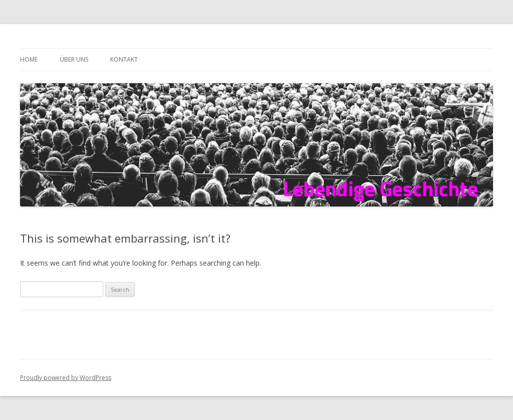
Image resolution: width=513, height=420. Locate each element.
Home (29, 59)
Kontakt (124, 59)
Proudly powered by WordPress (66, 378)
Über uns (74, 59)
